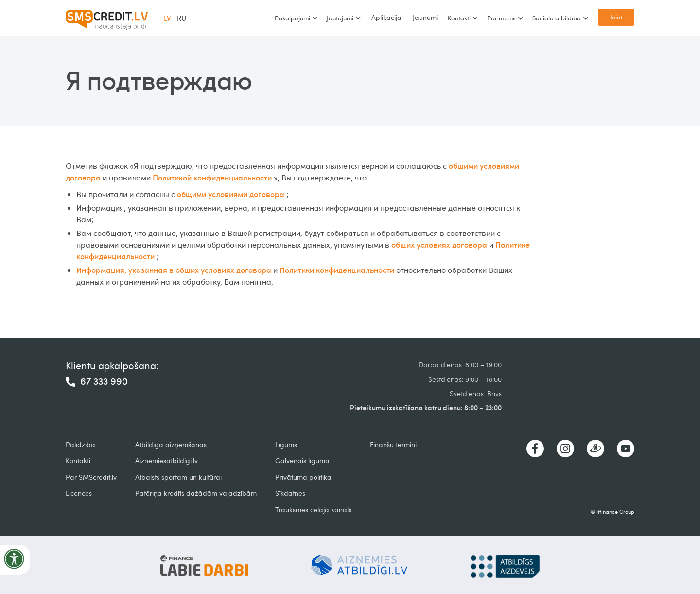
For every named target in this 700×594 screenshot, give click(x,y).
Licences (79, 493)
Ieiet (616, 17)
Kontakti (78, 460)
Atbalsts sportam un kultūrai (178, 477)
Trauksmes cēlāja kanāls (313, 510)
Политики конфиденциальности (337, 270)
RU (182, 18)
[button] (296, 18)
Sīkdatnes (290, 493)
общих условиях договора (439, 245)
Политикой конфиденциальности (212, 178)
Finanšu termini (393, 444)
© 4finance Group (612, 512)
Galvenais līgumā (302, 460)
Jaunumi (425, 17)
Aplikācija (386, 17)
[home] (107, 18)
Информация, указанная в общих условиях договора (174, 270)
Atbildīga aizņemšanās (171, 444)
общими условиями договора (231, 194)
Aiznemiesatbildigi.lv (166, 460)
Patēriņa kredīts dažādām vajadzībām (196, 493)
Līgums (286, 444)
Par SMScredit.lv (91, 477)
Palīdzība (80, 444)
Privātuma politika (303, 477)
